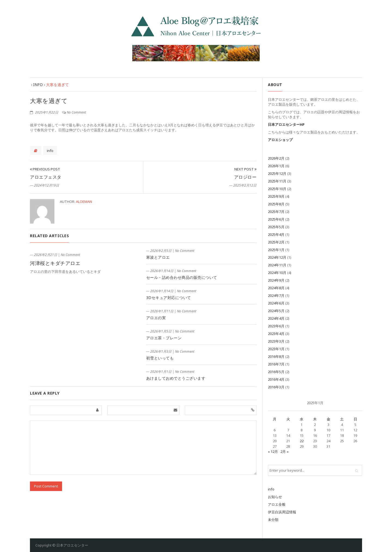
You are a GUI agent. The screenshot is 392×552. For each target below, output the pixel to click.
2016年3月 (276, 387)
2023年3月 (276, 341)
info (50, 151)
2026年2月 (276, 158)
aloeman (84, 202)
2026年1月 (276, 166)
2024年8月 (276, 288)
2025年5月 (276, 227)
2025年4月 (276, 234)
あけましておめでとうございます (176, 378)
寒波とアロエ (158, 257)
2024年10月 (277, 273)
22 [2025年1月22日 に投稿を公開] (302, 441)
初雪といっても (160, 358)
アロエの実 (156, 318)
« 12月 (273, 452)
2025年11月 (277, 181)
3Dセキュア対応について (169, 298)
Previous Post (45, 169)
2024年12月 (277, 257)
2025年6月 (276, 219)
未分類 (273, 520)
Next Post (245, 169)
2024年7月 (276, 295)
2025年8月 (276, 204)
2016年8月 (276, 356)
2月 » (284, 452)
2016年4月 (276, 379)
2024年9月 (276, 280)
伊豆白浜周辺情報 (282, 512)
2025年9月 (276, 196)
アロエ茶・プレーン (164, 338)
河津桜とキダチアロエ (55, 263)
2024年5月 (276, 311)
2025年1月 (276, 250)
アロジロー (245, 177)
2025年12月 (277, 173)
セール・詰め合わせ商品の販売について (182, 277)
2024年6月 (276, 303)
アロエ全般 (277, 504)
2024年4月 (276, 318)
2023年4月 (276, 334)
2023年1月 (276, 349)
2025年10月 (277, 189)
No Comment (76, 112)
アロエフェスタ (46, 177)
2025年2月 (276, 242)
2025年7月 (276, 212)
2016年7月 (276, 364)
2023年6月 (276, 326)
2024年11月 (277, 265)
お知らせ (275, 497)
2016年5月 (276, 372)
